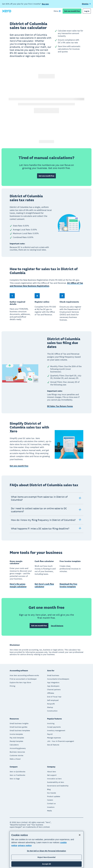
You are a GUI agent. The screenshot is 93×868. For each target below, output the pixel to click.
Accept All (46, 864)
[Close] (80, 835)
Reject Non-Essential (46, 857)
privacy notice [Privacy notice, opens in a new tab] (25, 845)
